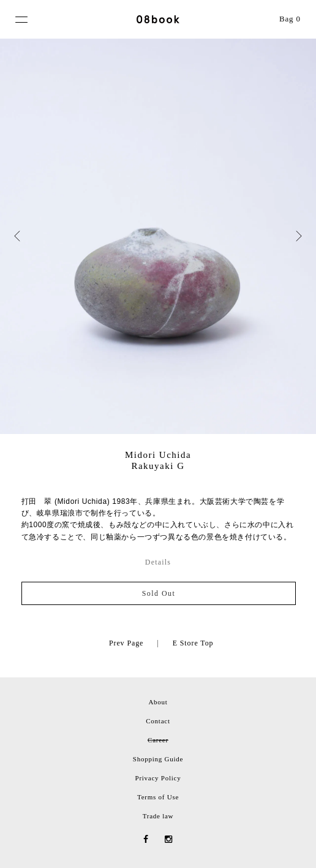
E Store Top (193, 643)
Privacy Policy (158, 778)
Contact (158, 721)
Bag (290, 19)
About (158, 702)
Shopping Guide (158, 759)
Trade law (158, 816)
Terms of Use (158, 797)
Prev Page (126, 643)
